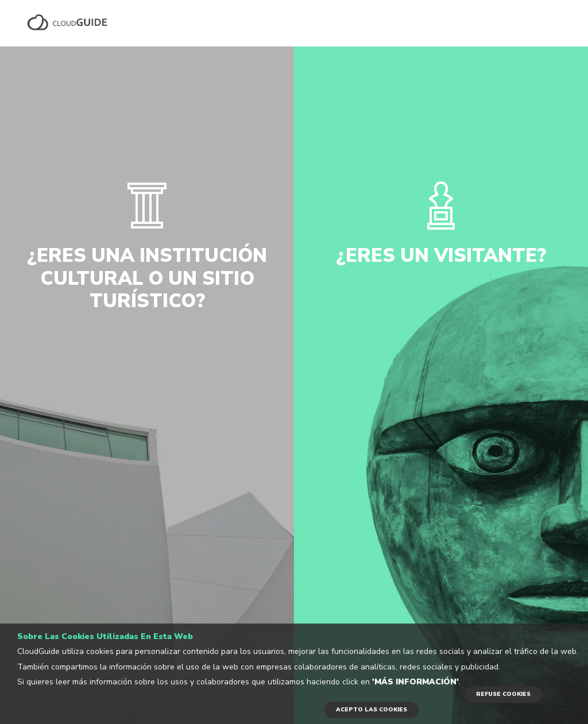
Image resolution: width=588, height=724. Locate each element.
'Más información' (415, 682)
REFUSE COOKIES (503, 694)
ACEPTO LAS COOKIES (372, 710)
